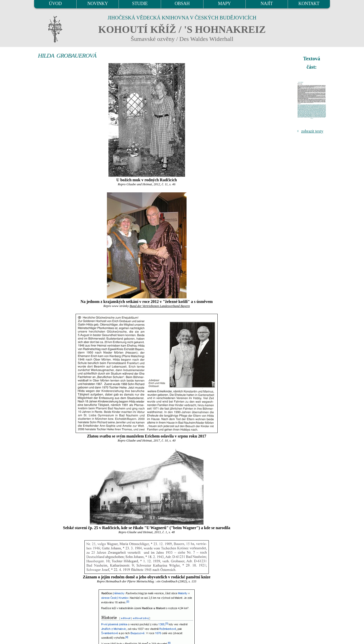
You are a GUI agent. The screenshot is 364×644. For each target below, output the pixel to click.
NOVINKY (98, 4)
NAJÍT (267, 4)
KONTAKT (309, 4)
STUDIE (140, 4)
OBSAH (182, 4)
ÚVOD (55, 4)
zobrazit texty (312, 131)
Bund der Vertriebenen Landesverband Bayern (160, 306)
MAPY (224, 4)
